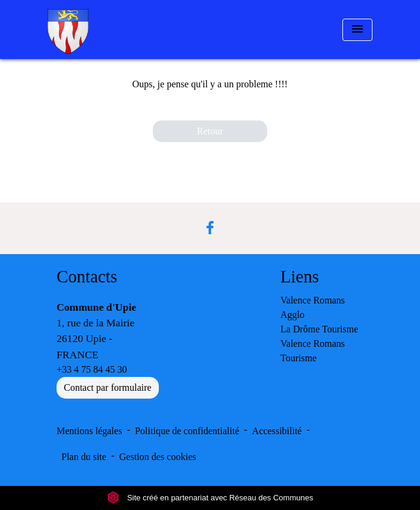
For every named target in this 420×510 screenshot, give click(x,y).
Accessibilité (277, 431)
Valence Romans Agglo (313, 307)
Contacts (87, 276)
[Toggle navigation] (357, 30)
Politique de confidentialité (187, 431)
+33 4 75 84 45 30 (92, 369)
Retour (210, 131)
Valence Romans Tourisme (313, 351)
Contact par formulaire (108, 387)
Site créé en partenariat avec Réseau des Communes (210, 498)
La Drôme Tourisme (319, 329)
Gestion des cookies (158, 457)
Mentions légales (89, 431)
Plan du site (84, 457)
